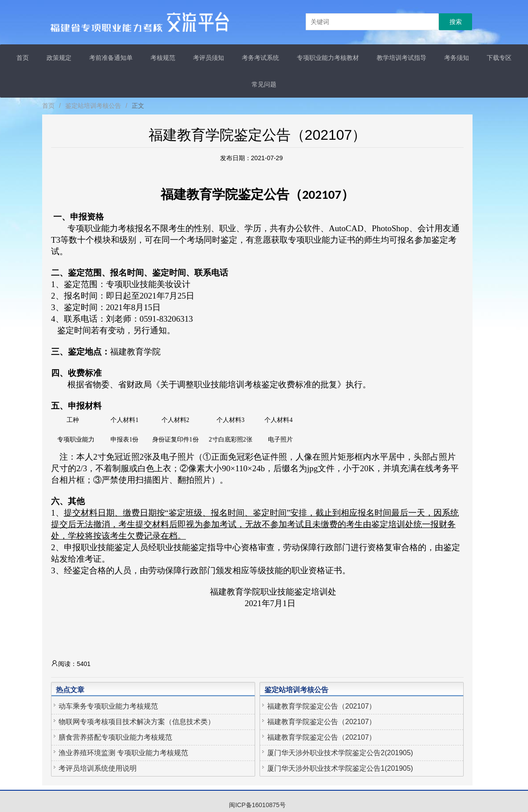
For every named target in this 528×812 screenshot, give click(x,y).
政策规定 (59, 58)
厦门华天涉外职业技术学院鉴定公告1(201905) (340, 768)
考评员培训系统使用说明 (98, 768)
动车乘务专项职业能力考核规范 (108, 706)
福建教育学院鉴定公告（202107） (321, 706)
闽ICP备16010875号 (257, 805)
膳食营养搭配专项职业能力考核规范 (115, 737)
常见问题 (264, 84)
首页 (23, 58)
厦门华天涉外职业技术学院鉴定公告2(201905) (340, 753)
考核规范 (163, 58)
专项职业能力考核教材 (328, 58)
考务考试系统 (260, 58)
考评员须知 (209, 58)
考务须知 (457, 58)
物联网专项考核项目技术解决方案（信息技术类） (137, 722)
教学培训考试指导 (402, 58)
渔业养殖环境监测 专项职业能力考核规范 (123, 753)
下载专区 (499, 58)
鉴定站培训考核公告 (93, 106)
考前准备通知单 (111, 58)
